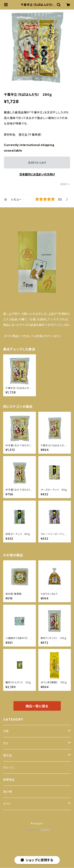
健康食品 (9, 780)
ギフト (7, 804)
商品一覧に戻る (37, 706)
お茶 (6, 731)
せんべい (9, 767)
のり (6, 743)
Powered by (37, 830)
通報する (65, 184)
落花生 (7, 755)
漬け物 (7, 792)
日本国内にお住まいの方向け (37, 174)
